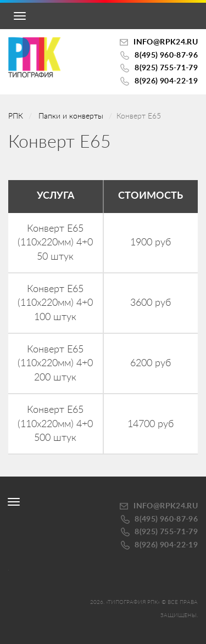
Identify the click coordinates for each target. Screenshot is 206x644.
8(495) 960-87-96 (166, 55)
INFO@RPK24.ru (166, 42)
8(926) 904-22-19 (166, 81)
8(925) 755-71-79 (166, 68)
